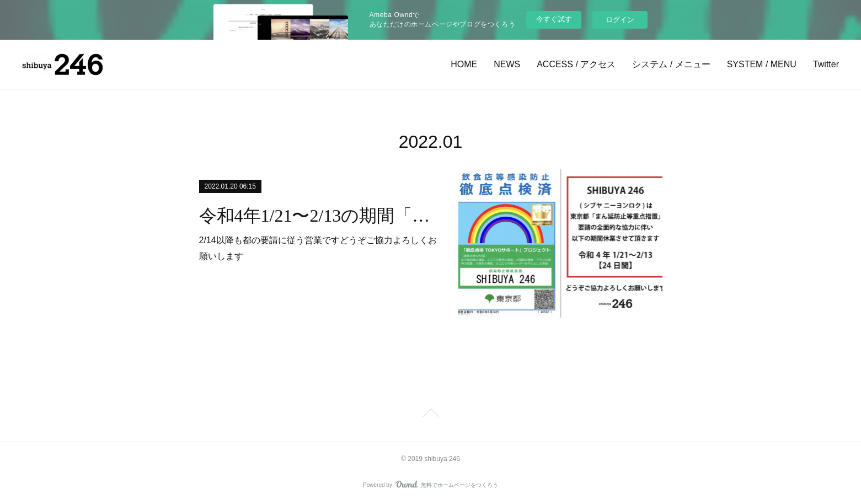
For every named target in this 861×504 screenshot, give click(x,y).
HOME (464, 64)
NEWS (507, 64)
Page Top (431, 415)
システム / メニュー (671, 64)
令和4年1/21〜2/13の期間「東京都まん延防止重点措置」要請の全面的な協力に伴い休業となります (319, 216)
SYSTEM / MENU (762, 64)
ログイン (620, 20)
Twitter (826, 64)
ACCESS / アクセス (576, 64)
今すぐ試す (554, 19)
